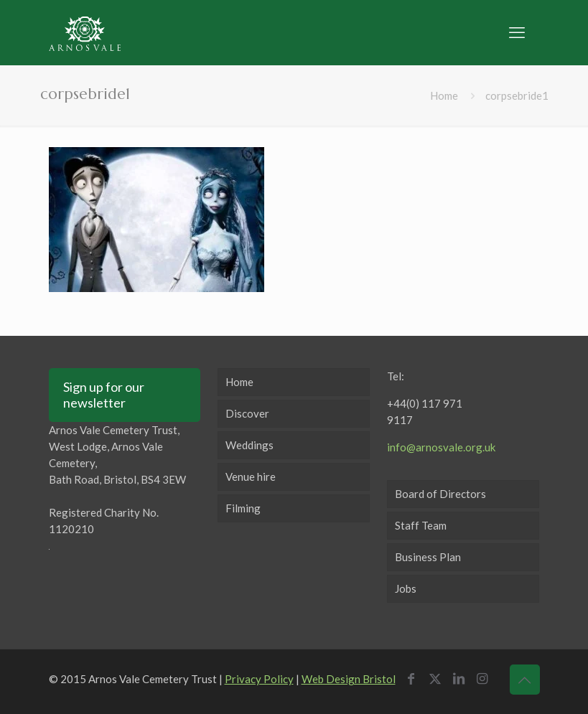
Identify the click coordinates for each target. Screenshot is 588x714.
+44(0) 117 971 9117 (425, 412)
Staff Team (421, 525)
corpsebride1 (517, 95)
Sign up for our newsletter (104, 395)
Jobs (406, 588)
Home (444, 95)
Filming (243, 508)
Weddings (249, 445)
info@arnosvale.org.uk (441, 447)
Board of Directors (440, 494)
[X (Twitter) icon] (438, 678)
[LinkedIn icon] (462, 678)
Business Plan (428, 557)
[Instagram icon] (486, 678)
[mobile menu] (517, 32)
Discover (247, 413)
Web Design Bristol (349, 679)
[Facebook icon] (415, 678)
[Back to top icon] (525, 680)
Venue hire (251, 476)
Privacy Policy (259, 679)
